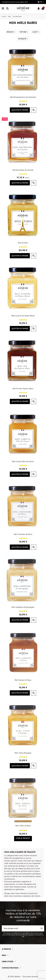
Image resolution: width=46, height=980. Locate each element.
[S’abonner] (42, 928)
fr (41, 2)
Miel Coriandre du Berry (23, 534)
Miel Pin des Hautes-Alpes (23, 389)
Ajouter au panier (20, 110)
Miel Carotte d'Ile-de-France (23, 462)
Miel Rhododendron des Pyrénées (23, 97)
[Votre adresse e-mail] (20, 928)
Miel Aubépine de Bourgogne (23, 607)
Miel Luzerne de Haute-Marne (23, 316)
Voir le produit (23, 838)
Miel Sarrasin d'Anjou (23, 680)
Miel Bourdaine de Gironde (23, 170)
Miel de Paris (23, 243)
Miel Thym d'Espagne (23, 753)
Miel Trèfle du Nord (23, 826)
